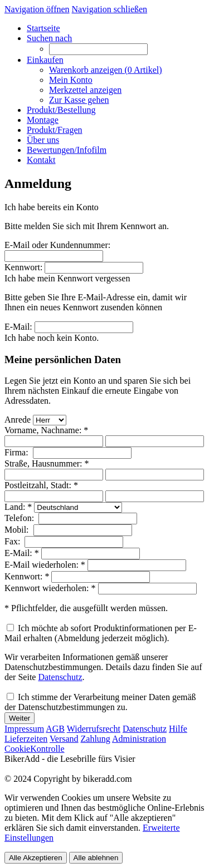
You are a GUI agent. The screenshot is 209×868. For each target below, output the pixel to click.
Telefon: (20, 518)
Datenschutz (60, 677)
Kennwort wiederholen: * (50, 588)
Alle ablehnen (96, 858)
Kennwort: (23, 267)
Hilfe (178, 729)
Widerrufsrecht (94, 729)
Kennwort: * (27, 576)
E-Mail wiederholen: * (45, 565)
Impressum (24, 729)
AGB (55, 729)
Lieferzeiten (26, 739)
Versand (64, 739)
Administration (139, 739)
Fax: (13, 541)
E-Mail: (18, 327)
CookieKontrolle (35, 749)
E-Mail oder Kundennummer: (57, 245)
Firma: (18, 452)
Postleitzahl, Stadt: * (41, 485)
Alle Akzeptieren (36, 858)
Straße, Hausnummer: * (47, 463)
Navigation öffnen (37, 9)
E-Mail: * (22, 553)
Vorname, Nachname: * (46, 430)
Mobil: (18, 530)
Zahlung (96, 739)
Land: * (18, 507)
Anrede (18, 420)
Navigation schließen (110, 9)
